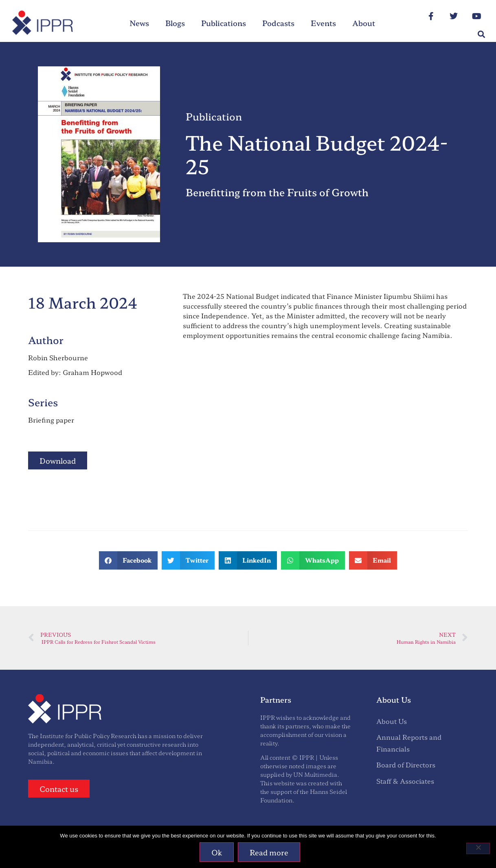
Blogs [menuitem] (175, 23)
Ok (217, 852)
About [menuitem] (364, 23)
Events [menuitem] (323, 23)
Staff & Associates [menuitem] (405, 781)
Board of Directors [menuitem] (406, 765)
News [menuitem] (139, 23)
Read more (269, 852)
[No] (478, 848)
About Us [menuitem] (392, 721)
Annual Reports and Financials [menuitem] (409, 743)
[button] (481, 34)
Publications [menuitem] (224, 23)
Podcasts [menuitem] (278, 23)
